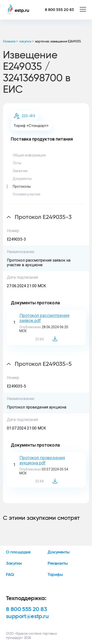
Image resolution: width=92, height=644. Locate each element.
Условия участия (26, 194)
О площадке (18, 552)
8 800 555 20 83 (26, 609)
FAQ (10, 575)
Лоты (17, 163)
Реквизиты (58, 563)
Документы (22, 179)
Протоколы (22, 186)
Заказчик (20, 171)
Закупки (14, 563)
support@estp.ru (27, 616)
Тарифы (55, 575)
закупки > (26, 41)
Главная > (10, 41)
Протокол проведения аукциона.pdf (42, 460)
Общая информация (29, 155)
